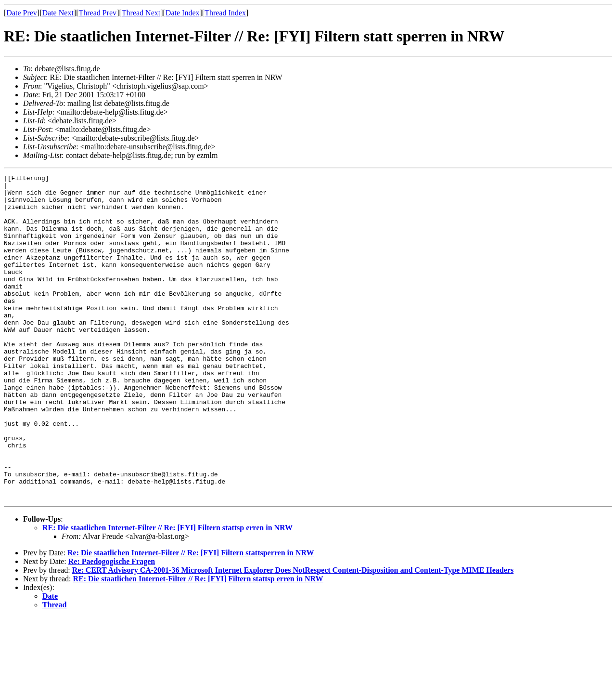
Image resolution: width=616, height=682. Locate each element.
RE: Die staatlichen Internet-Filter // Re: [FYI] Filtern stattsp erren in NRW (167, 593)
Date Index (183, 13)
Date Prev (22, 13)
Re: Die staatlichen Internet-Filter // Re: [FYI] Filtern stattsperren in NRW (191, 618)
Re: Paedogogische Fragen (112, 626)
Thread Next (141, 13)
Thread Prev (97, 13)
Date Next (58, 13)
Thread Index (225, 13)
